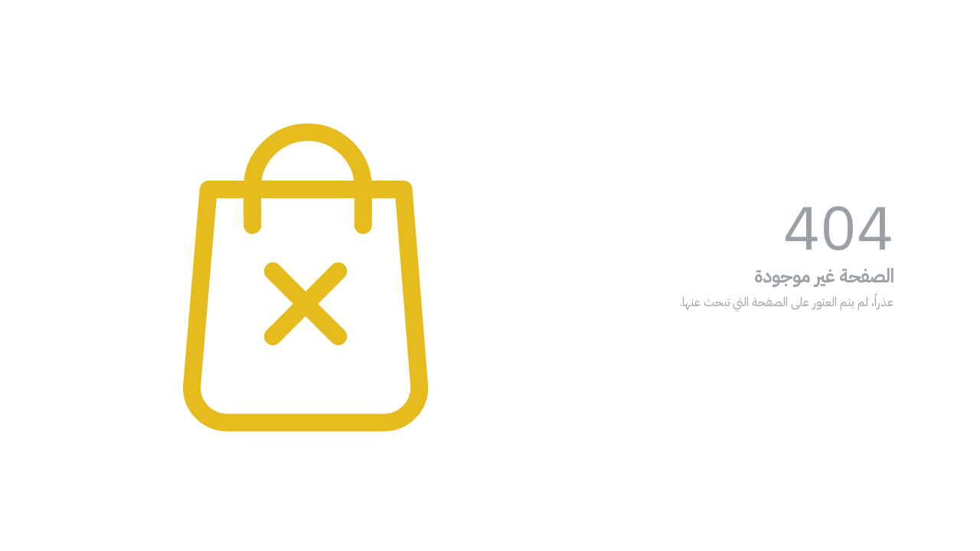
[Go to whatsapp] (943, 507)
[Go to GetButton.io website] (943, 536)
